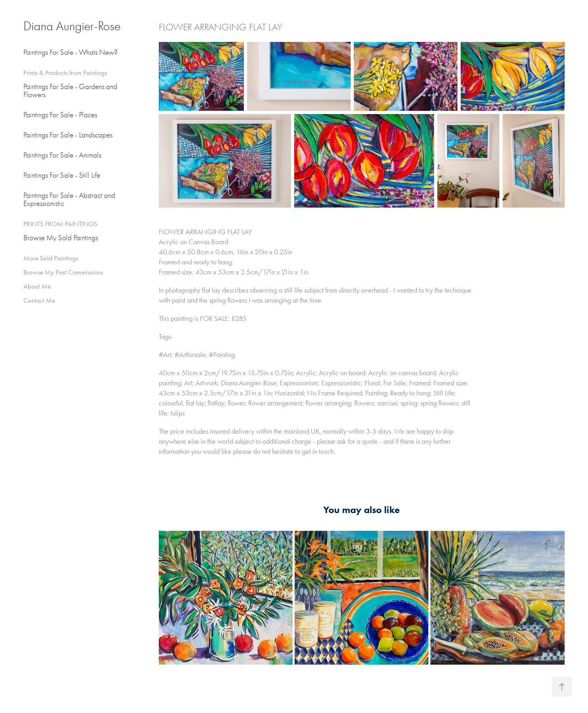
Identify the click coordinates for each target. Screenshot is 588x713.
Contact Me (39, 300)
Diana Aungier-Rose (72, 26)
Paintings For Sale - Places (60, 115)
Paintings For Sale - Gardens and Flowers (70, 91)
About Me (37, 286)
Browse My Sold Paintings (61, 238)
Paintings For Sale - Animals (62, 155)
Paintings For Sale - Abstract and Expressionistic (69, 200)
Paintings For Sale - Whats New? (71, 52)
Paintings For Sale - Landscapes (68, 135)
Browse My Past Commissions (63, 272)
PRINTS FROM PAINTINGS (60, 224)
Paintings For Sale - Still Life (62, 175)
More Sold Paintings (51, 258)
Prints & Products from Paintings (65, 73)
